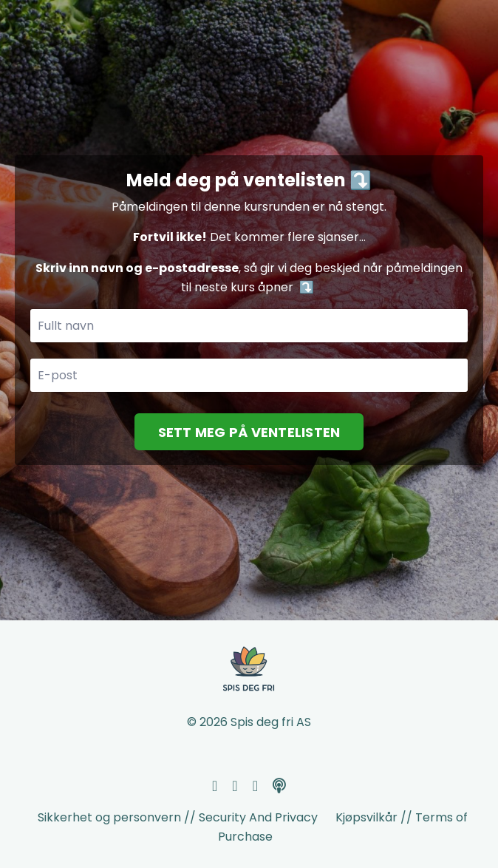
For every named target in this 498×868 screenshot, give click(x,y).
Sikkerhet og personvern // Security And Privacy (178, 817)
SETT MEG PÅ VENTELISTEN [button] (249, 432)
